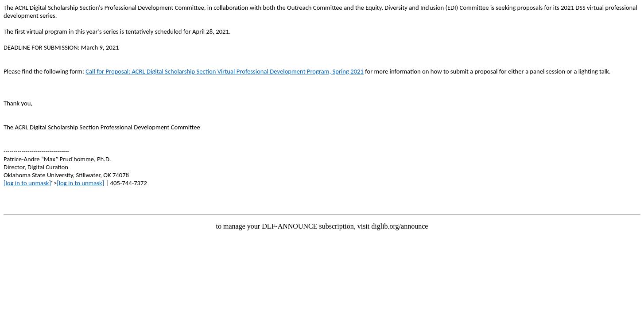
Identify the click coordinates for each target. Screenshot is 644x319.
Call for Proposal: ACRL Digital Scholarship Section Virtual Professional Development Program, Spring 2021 (225, 71)
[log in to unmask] (27, 183)
